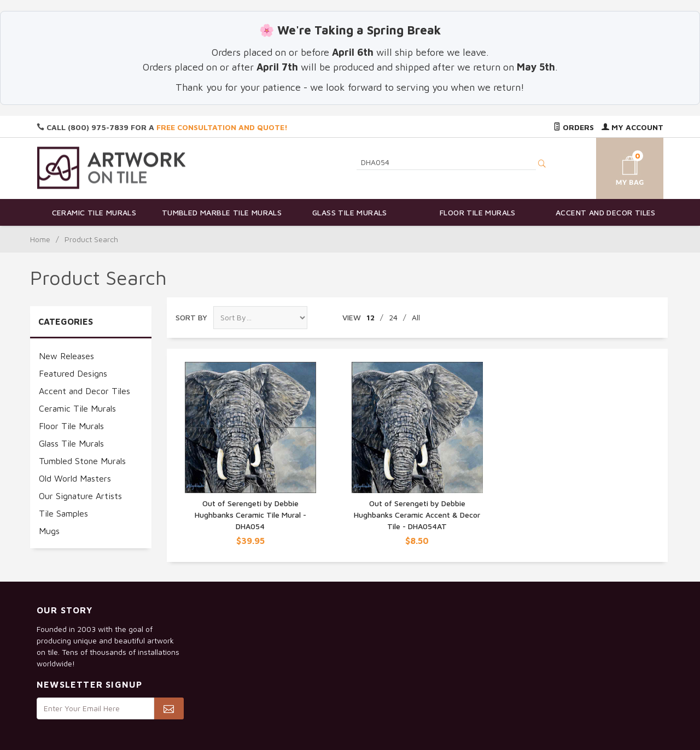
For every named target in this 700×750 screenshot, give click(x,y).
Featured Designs (73, 373)
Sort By (191, 317)
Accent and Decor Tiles (606, 212)
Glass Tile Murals (350, 212)
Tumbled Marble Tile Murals (222, 212)
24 (393, 317)
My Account (632, 127)
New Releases (66, 356)
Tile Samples (63, 513)
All (416, 317)
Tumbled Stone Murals (82, 461)
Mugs (49, 531)
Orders (574, 127)
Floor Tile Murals (478, 212)
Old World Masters (75, 478)
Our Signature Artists (80, 496)
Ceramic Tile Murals (94, 212)
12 (371, 317)
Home (40, 239)
